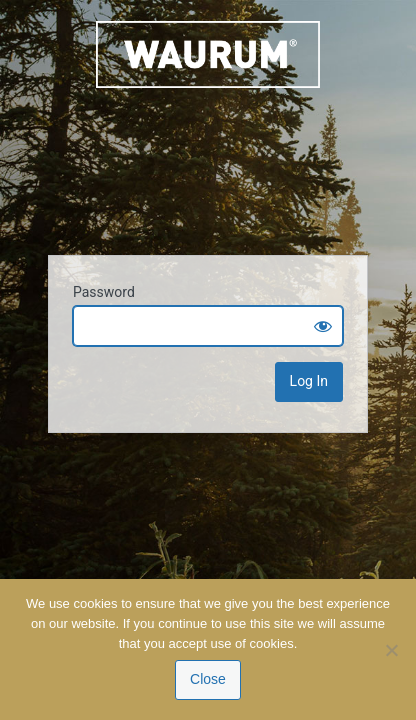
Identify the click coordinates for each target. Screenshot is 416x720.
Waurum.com (208, 126)
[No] (391, 650)
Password (104, 292)
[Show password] (323, 326)
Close (208, 679)
